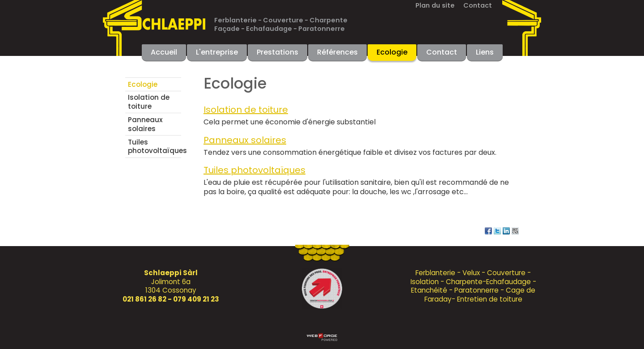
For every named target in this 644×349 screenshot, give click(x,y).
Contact (478, 6)
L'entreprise (217, 52)
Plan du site (435, 6)
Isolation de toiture (149, 102)
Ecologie (392, 52)
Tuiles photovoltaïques (155, 147)
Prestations (278, 52)
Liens (485, 52)
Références (337, 52)
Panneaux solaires (145, 124)
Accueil (164, 52)
